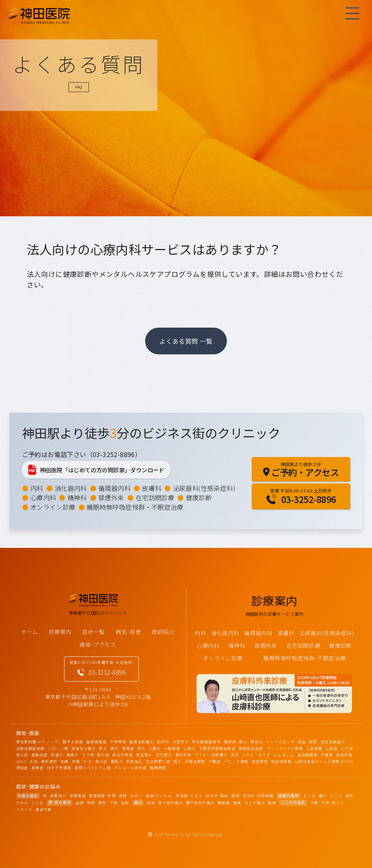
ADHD (21, 761)
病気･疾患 (128, 632)
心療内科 (43, 498)
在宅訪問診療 (155, 498)
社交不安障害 (59, 768)
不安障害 (118, 742)
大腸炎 (155, 748)
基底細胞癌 (96, 742)
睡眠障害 (158, 768)
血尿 (125, 803)
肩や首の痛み (170, 803)
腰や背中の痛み (200, 803)
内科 (37, 488)
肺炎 (243, 742)
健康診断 (199, 498)
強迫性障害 (281, 761)
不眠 (314, 803)
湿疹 (235, 755)
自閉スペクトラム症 (93, 768)
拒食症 (38, 768)
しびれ (38, 803)
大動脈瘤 (172, 748)
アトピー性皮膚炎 (211, 755)
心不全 (347, 748)
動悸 (236, 796)
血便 (80, 803)
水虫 (34, 761)
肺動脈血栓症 (251, 748)
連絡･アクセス (98, 644)
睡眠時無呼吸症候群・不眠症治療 (135, 507)
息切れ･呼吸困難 (258, 796)
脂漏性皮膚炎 (142, 742)
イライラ (24, 809)
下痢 (114, 803)
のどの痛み (254, 803)
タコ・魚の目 (95, 761)
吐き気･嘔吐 (217, 796)
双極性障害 (195, 761)
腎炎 (178, 761)
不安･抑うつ (332, 803)
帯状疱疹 (49, 761)
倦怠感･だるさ (189, 796)
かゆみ (22, 803)
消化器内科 (71, 488)
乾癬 (65, 761)
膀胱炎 (117, 761)
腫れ (323, 796)
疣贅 (76, 761)
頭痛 (151, 803)
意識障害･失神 (102, 796)
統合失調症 (123, 755)
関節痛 (224, 803)
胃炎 (141, 748)
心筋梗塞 (314, 748)
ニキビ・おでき (256, 755)
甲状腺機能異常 (206, 742)
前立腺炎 (164, 755)
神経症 (22, 768)
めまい (136, 796)
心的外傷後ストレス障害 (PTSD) (324, 761)
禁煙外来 (111, 498)
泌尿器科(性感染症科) (204, 488)
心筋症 (332, 748)
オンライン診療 (53, 507)
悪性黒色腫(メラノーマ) (38, 742)
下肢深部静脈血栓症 (217, 748)
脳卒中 (163, 742)
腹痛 (237, 803)
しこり (336, 796)
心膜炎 (189, 748)
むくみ (310, 796)
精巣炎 (73, 755)
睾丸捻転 (184, 755)
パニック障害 (236, 761)
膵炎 (115, 748)
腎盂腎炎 (144, 755)
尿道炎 (57, 755)
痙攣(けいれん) (159, 796)
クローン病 (58, 748)
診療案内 (60, 632)
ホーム (29, 632)
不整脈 (327, 755)
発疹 (350, 796)
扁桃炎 (257, 742)
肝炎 (103, 748)
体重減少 (58, 796)
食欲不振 (44, 809)
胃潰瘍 (128, 748)
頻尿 (91, 803)
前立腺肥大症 (158, 761)
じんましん (284, 755)
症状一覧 (94, 632)
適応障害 (260, 761)
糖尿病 (230, 742)
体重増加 (78, 796)
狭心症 (22, 755)
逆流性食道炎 (333, 742)
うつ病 (88, 755)
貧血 (302, 742)
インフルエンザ (280, 742)
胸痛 (272, 803)
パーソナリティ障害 (285, 748)
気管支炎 (181, 742)
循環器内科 (114, 488)
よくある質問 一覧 (186, 341)
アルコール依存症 (130, 768)
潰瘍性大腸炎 (83, 748)
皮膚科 (152, 488)
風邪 (313, 742)
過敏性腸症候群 (30, 748)
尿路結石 (134, 761)
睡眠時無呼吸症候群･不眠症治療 (305, 658)
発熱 (123, 796)
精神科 (77, 498)
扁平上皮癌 (73, 742)
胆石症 (103, 755)
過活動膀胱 (308, 755)
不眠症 (215, 761)
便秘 (102, 803)
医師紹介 (164, 632)
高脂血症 (40, 755)
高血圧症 (344, 755)
